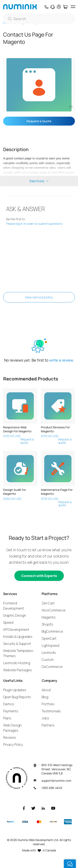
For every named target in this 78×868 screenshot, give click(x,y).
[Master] (39, 822)
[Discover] (53, 822)
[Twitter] (33, 808)
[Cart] (65, 7)
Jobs (45, 718)
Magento (49, 617)
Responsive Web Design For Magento (17, 429)
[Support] (53, 7)
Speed (8, 622)
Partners (48, 725)
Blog (45, 697)
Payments (11, 711)
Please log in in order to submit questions (34, 224)
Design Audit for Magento (15, 492)
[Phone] (46, 7)
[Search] (39, 19)
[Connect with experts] (39, 576)
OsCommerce (52, 667)
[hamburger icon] (73, 7)
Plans (7, 718)
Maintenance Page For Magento (57, 492)
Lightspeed (50, 645)
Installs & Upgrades (18, 637)
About (46, 690)
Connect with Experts (39, 576)
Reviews (10, 737)
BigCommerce (52, 631)
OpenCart (49, 638)
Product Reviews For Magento (55, 429)
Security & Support (17, 644)
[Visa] (25, 822)
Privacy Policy (13, 745)
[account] (59, 7)
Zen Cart (48, 603)
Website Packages (17, 670)
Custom (48, 660)
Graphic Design (15, 615)
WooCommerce (54, 610)
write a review (61, 360)
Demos (9, 704)
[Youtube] (53, 808)
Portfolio (48, 704)
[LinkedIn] (43, 808)
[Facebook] (24, 808)
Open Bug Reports (17, 697)
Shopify (47, 624)
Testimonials (51, 711)
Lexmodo (49, 653)
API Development (16, 630)
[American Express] (68, 822)
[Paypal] (10, 822)
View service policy (39, 297)
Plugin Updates (15, 690)
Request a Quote (39, 121)
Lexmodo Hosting (17, 663)
